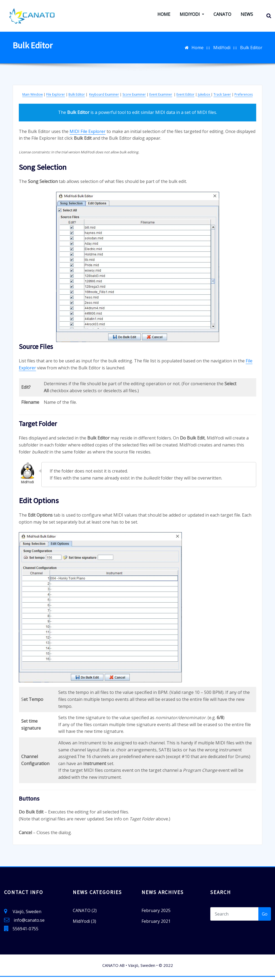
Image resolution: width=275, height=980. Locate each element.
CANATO (222, 16)
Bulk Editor (251, 51)
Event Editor (185, 98)
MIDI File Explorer (88, 134)
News (247, 16)
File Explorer (56, 98)
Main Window (32, 98)
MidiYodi (192, 16)
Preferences (244, 98)
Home (164, 16)
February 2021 (156, 924)
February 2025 (156, 913)
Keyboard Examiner (104, 98)
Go (265, 917)
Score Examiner (134, 98)
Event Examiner (161, 98)
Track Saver (222, 98)
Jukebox (204, 98)
